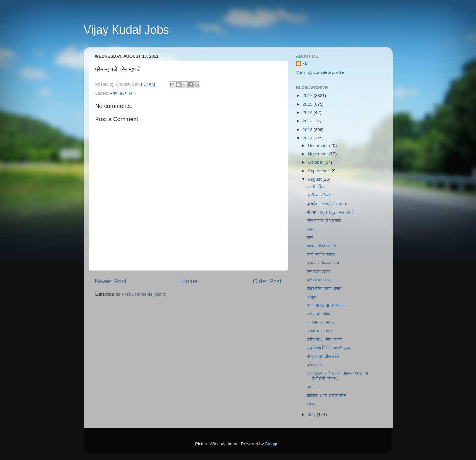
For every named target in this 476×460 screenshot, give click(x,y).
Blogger (273, 444)
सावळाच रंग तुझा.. (321, 331)
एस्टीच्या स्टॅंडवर (319, 195)
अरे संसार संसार (319, 280)
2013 (308, 121)
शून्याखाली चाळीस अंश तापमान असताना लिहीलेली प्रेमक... (337, 376)
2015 (308, 104)
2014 (308, 113)
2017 (308, 96)
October (316, 162)
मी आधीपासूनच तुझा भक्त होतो (330, 212)
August (315, 179)
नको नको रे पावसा (321, 254)
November (319, 154)
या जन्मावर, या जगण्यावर (326, 305)
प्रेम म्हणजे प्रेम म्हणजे (324, 220)
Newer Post (111, 281)
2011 (308, 138)
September (319, 171)
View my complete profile (320, 72)
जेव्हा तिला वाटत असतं (324, 288)
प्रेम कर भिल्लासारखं (323, 263)
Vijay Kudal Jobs (126, 30)
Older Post (267, 281)
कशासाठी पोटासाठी (321, 246)
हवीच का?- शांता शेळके (325, 339)
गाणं (310, 238)
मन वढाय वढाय (318, 271)
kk (305, 64)
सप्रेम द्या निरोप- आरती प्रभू (328, 348)
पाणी (310, 387)
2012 (308, 130)
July (313, 414)
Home (190, 281)
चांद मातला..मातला (321, 322)
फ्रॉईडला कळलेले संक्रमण (328, 204)
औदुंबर (312, 297)
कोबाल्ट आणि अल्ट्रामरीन (327, 395)
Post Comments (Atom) (144, 294)
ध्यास (311, 229)
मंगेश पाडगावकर (123, 93)
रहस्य (311, 404)
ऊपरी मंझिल (316, 187)
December (319, 145)
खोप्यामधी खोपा (318, 314)
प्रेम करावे (315, 365)
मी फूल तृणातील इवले (323, 356)
